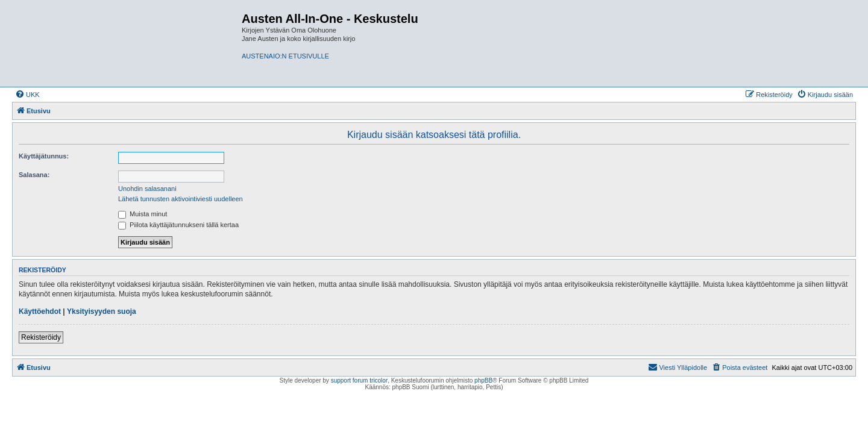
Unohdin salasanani (147, 189)
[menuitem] (27, 95)
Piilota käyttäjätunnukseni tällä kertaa (178, 225)
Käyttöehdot (40, 311)
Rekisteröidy (41, 337)
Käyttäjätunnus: (44, 156)
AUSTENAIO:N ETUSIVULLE (285, 56)
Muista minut (143, 214)
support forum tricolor (359, 380)
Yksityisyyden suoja (102, 311)
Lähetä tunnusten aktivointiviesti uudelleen (181, 199)
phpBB (483, 380)
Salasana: (34, 175)
